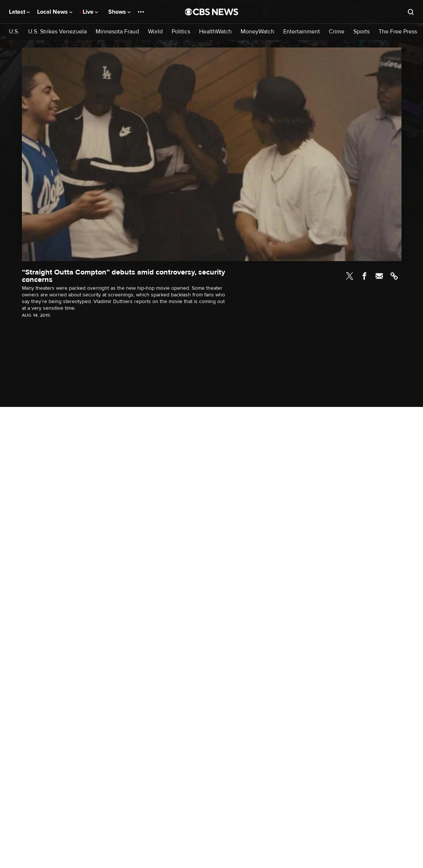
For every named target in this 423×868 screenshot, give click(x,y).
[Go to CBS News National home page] (212, 12)
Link (394, 276)
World (155, 32)
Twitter (350, 276)
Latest (19, 12)
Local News (55, 12)
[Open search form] (411, 12)
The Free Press (398, 32)
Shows (119, 12)
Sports (361, 32)
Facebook (364, 276)
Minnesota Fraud (117, 32)
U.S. (14, 32)
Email (379, 276)
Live (90, 12)
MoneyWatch (257, 32)
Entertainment (302, 32)
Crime (337, 32)
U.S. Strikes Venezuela (57, 32)
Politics (181, 32)
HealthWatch (215, 32)
